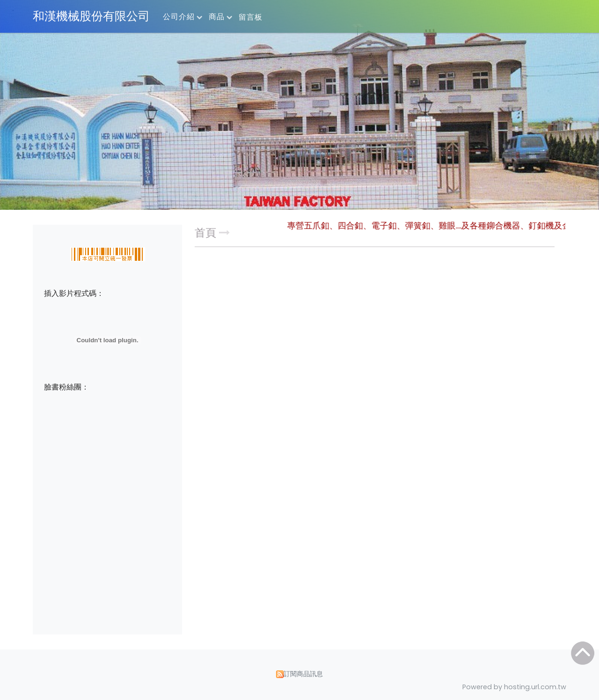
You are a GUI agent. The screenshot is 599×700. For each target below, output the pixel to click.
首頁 (205, 233)
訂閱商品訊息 (303, 674)
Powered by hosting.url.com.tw (514, 687)
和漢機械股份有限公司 (91, 16)
